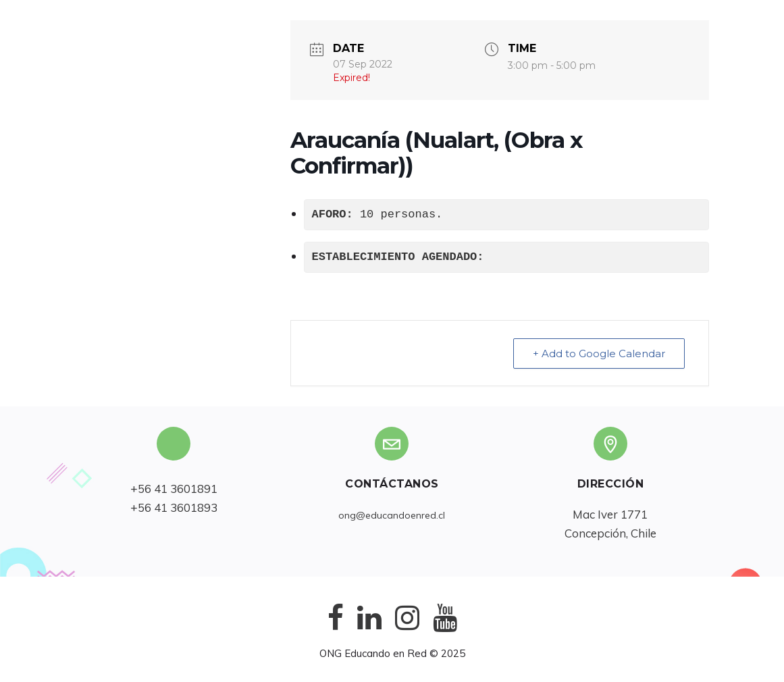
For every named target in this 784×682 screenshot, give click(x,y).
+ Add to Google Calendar (599, 353)
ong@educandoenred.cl (392, 515)
